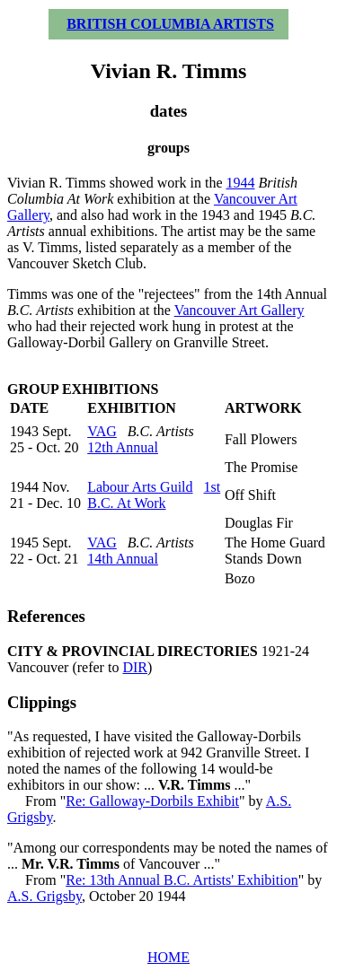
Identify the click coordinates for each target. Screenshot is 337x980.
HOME (168, 957)
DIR (135, 667)
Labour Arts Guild (140, 487)
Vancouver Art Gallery (239, 310)
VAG (102, 431)
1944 (241, 183)
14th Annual (123, 559)
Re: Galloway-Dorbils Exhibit (152, 801)
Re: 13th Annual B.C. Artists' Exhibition (182, 880)
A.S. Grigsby (44, 896)
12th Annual (123, 447)
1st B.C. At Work (154, 495)
